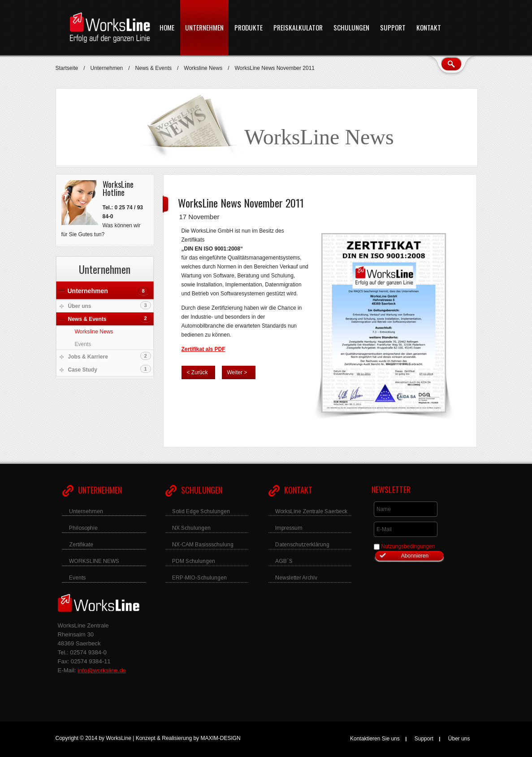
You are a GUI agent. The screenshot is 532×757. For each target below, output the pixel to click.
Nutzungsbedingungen (408, 546)
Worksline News (203, 68)
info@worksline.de (102, 670)
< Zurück (197, 372)
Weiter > (237, 372)
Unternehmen (107, 68)
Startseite (67, 68)
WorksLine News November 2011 (241, 203)
